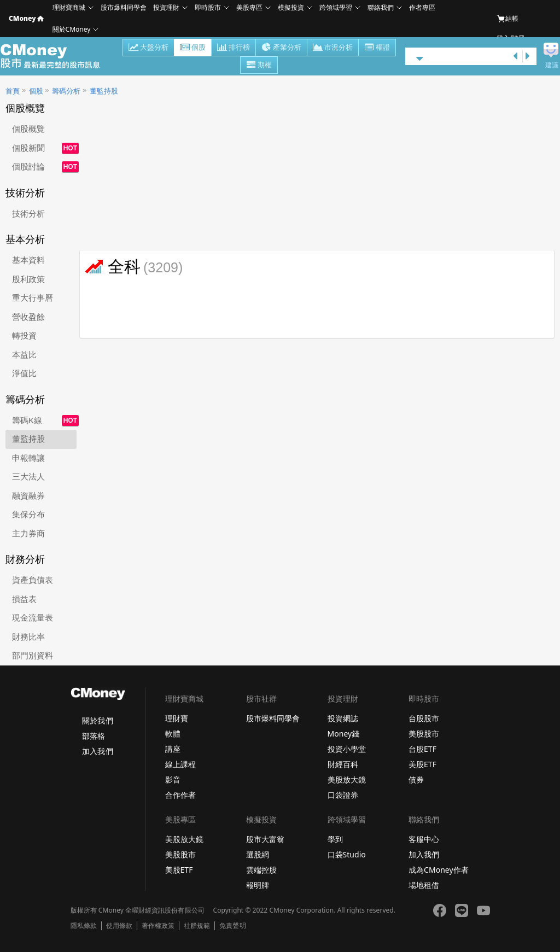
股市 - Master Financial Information (56, 56)
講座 (173, 749)
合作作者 (180, 795)
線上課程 (180, 764)
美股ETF (422, 764)
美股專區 (249, 7)
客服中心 (424, 839)
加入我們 (97, 751)
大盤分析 (148, 48)
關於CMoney (72, 29)
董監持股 (104, 91)
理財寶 (177, 718)
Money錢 (344, 734)
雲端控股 (261, 870)
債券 (416, 779)
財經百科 (343, 764)
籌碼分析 (66, 91)
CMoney (26, 18)
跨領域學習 (336, 7)
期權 (259, 66)
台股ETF (422, 749)
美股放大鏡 (347, 779)
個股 (193, 48)
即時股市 (208, 7)
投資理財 (166, 7)
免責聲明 (232, 926)
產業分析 (281, 48)
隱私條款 (84, 926)
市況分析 (333, 48)
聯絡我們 (381, 7)
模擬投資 (291, 7)
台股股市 (424, 718)
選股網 (258, 854)
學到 (335, 839)
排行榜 (234, 48)
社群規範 (197, 926)
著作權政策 (158, 926)
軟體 (173, 734)
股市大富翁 (265, 839)
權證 (377, 48)
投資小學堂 (347, 749)
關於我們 (97, 720)
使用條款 (119, 926)
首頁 (13, 91)
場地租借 (424, 885)
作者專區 (422, 7)
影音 (173, 779)
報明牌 (258, 885)
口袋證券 (343, 795)
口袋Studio (347, 854)
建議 (552, 65)
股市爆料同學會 (124, 7)
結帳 (507, 19)
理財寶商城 (69, 7)
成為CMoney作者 (439, 870)
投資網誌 (343, 718)
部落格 (94, 736)
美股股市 (424, 734)
